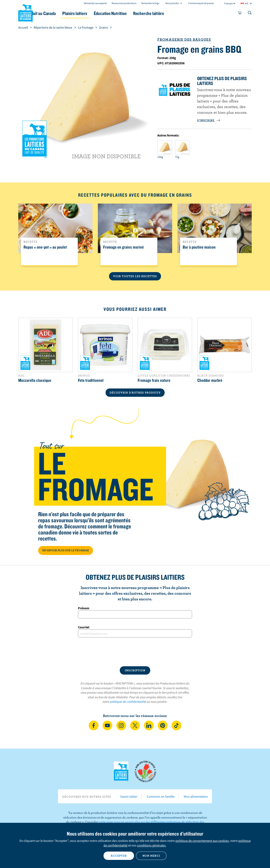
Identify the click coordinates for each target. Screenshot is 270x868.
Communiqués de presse (201, 3)
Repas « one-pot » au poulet (45, 247)
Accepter (119, 856)
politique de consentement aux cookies (202, 841)
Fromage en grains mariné (123, 247)
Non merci (151, 856)
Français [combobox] (229, 3)
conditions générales (151, 845)
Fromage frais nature (154, 380)
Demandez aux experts (95, 3)
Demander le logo (150, 3)
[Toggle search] (250, 14)
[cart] (240, 14)
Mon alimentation (196, 796)
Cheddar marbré (210, 380)
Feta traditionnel (91, 380)
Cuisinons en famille (161, 796)
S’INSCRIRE (209, 120)
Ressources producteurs (124, 3)
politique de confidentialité (128, 702)
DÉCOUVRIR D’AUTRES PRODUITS (135, 393)
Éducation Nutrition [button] (135, 13)
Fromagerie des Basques (184, 39)
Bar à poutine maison (199, 247)
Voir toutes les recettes (135, 276)
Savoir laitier (129, 796)
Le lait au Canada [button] (58, 13)
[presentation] (135, 652)
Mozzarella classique (35, 380)
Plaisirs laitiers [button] (95, 13)
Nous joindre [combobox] (172, 3)
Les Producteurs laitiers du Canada (26, 12)
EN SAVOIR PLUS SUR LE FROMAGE (66, 550)
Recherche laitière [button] (177, 13)
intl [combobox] (246, 3)
